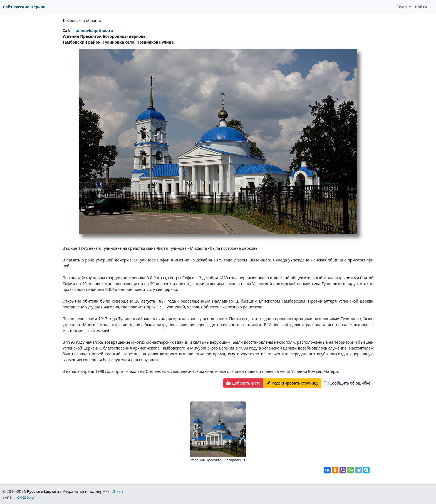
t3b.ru (117, 491)
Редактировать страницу (293, 383)
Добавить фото (243, 383)
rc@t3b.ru (25, 497)
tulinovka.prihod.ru (94, 30)
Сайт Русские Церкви (24, 7)
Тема (402, 7)
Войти (421, 7)
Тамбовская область (82, 20)
